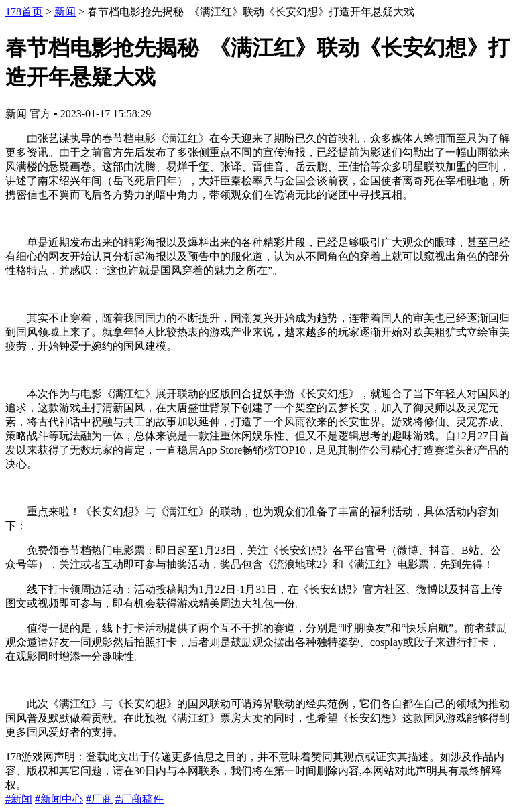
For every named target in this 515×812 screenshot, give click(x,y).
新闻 (65, 12)
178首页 (24, 12)
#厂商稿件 (139, 799)
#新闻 (19, 799)
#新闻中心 (59, 799)
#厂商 (99, 799)
